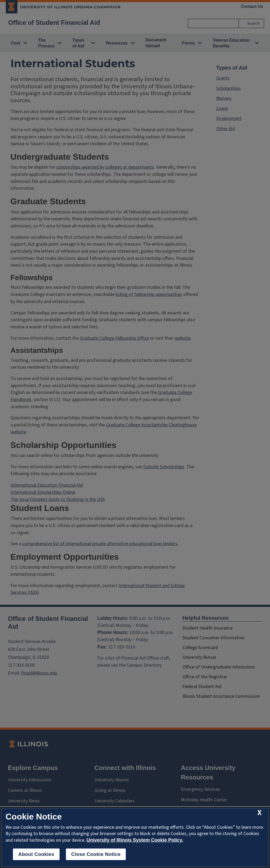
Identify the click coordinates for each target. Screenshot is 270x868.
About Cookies (36, 854)
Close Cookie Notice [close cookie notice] (96, 854)
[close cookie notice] (259, 813)
